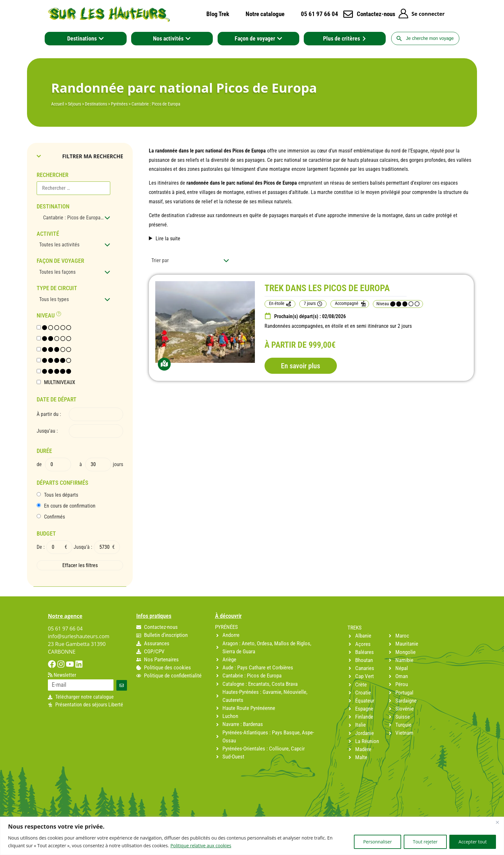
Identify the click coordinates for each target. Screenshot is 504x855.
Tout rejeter (425, 842)
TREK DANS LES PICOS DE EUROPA (327, 288)
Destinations (96, 104)
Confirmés (54, 517)
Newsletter (62, 675)
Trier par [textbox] (160, 260)
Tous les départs (61, 495)
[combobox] (73, 218)
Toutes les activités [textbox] (59, 245)
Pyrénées (119, 104)
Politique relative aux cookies (201, 846)
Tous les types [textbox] (54, 299)
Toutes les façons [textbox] (57, 272)
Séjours (74, 104)
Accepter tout (473, 842)
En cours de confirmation (70, 506)
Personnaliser (377, 842)
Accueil (58, 104)
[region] (252, 836)
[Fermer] (497, 822)
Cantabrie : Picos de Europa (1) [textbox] (74, 218)
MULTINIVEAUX (60, 382)
